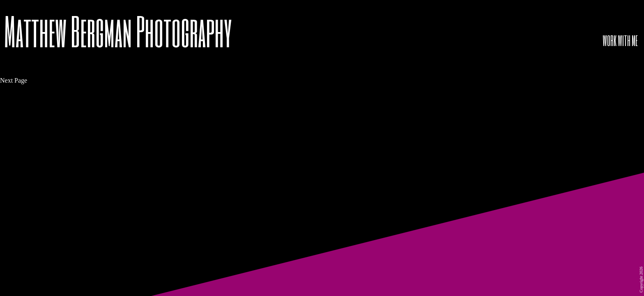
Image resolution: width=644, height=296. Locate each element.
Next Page (14, 80)
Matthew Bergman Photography (118, 31)
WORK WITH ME (620, 40)
